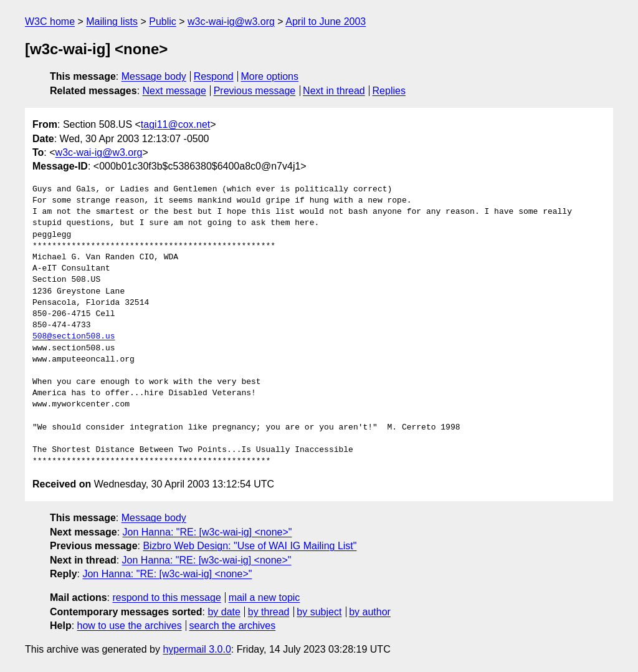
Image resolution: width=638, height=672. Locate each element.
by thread (269, 612)
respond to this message (166, 598)
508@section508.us (74, 337)
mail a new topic (264, 598)
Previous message (255, 91)
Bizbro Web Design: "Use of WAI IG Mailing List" (250, 546)
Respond (214, 76)
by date (224, 612)
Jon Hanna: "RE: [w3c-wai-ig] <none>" (207, 532)
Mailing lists (112, 22)
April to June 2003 (326, 22)
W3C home (50, 22)
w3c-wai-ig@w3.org (231, 22)
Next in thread (334, 91)
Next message (174, 91)
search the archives (233, 626)
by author (370, 612)
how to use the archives (130, 626)
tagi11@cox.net (175, 124)
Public (163, 22)
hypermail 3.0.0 (197, 649)
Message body (154, 76)
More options (270, 76)
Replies (389, 91)
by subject (319, 612)
